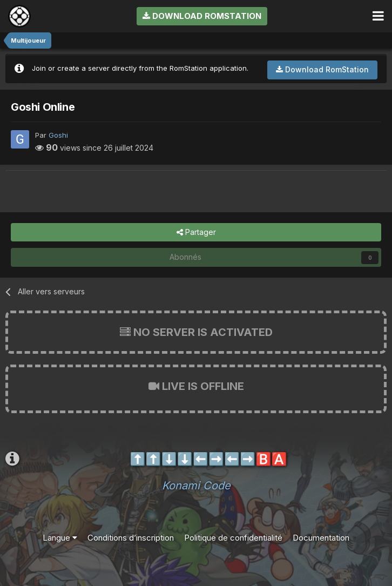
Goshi (58, 135)
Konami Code (196, 486)
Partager (196, 233)
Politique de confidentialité (233, 538)
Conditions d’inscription (131, 538)
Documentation (321, 538)
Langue (60, 538)
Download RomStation (202, 16)
